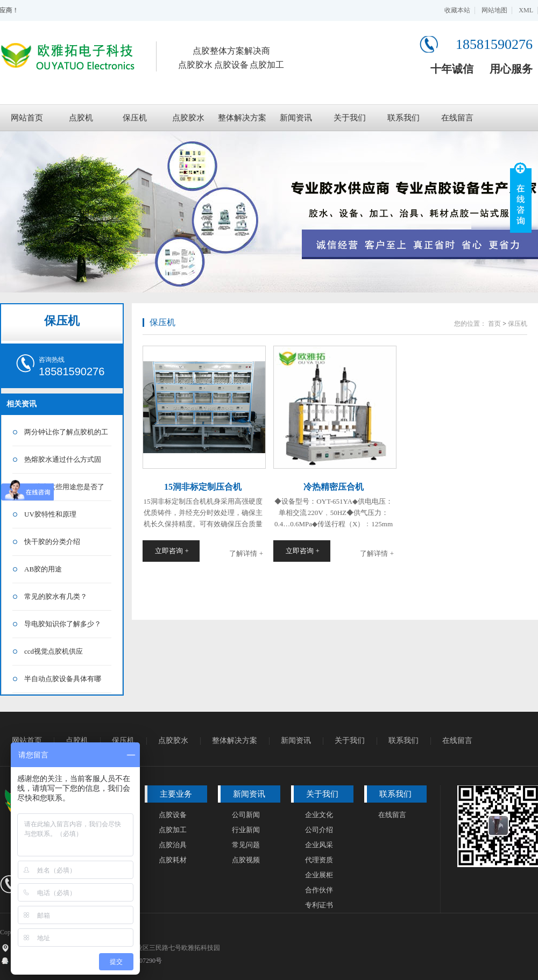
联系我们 (403, 118)
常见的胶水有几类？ (56, 596)
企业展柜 (319, 875)
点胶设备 (173, 815)
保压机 (135, 118)
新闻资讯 (296, 118)
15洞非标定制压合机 (203, 487)
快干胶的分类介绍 (52, 542)
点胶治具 (173, 845)
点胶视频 (246, 860)
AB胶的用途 (43, 569)
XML (526, 10)
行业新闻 (246, 830)
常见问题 (246, 845)
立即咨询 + (172, 551)
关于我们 (350, 118)
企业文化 (319, 815)
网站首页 (27, 118)
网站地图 (494, 10)
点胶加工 (173, 830)
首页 (494, 324)
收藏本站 (457, 10)
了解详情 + (246, 553)
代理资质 (319, 860)
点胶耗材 (173, 860)
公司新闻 (246, 815)
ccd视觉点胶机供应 (54, 651)
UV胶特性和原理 (50, 514)
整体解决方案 (242, 118)
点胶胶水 (188, 118)
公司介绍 (319, 830)
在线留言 (457, 118)
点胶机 (81, 118)
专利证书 (319, 905)
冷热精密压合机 (334, 487)
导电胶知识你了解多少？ (63, 624)
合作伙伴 (319, 890)
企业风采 (319, 845)
